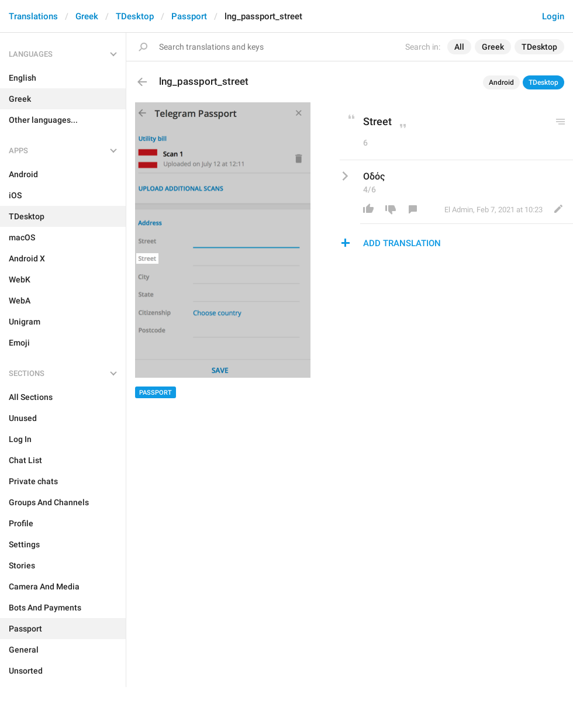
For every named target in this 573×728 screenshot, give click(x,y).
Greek (87, 16)
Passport (189, 16)
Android (501, 82)
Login (553, 16)
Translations (33, 16)
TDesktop (135, 16)
